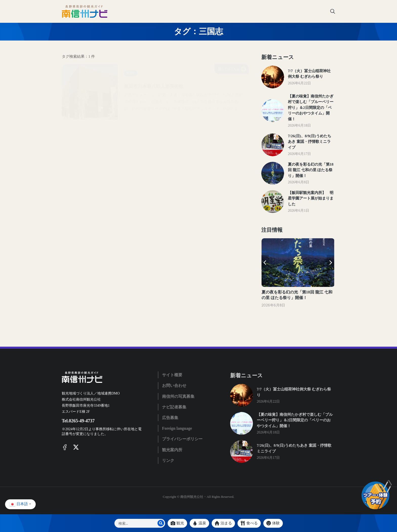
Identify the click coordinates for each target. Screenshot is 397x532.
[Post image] (273, 77)
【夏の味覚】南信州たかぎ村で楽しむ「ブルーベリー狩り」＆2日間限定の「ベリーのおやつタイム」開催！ (311, 108)
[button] (265, 263)
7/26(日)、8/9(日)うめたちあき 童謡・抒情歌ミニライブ (310, 142)
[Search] (161, 523)
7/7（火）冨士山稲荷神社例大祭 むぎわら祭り (309, 74)
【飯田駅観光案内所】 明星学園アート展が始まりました (311, 198)
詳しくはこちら (232, 69)
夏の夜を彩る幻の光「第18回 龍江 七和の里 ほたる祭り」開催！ (311, 170)
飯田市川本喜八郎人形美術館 (177, 85)
